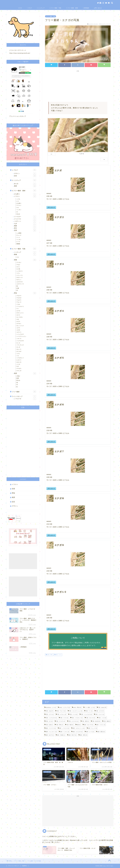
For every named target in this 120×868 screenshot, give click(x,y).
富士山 (18, 380)
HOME (20, 8)
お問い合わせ (98, 8)
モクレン (19, 280)
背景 (25, 230)
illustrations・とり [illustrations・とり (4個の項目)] (51, 707)
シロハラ (19, 339)
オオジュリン (20, 313)
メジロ (18, 364)
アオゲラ (19, 296)
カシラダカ (20, 317)
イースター (25, 217)
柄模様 (18, 244)
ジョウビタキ (20, 341)
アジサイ (19, 263)
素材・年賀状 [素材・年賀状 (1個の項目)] (61, 735)
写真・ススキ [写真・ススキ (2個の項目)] (64, 718)
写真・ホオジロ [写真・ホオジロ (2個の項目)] (90, 718)
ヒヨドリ (19, 360)
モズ (18, 366)
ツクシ (18, 273)
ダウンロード (51, 207)
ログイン (63, 836)
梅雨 (25, 226)
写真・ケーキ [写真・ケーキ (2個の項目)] (73, 714)
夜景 (18, 378)
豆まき (18, 214)
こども (18, 199)
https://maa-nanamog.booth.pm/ (20, 53)
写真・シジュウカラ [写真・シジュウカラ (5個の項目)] (86, 714)
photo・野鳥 (50, 655)
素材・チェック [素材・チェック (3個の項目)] (93, 728)
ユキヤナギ (20, 282)
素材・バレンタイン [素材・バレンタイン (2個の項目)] (51, 732)
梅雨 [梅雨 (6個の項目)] (79, 725)
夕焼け (18, 376)
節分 (25, 228)
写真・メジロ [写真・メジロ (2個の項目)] (102, 718)
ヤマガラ (19, 369)
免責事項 (24, 866)
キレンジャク (20, 326)
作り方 (25, 184)
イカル (18, 304)
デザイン (25, 174)
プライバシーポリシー (14, 866)
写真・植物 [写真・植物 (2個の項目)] (107, 721)
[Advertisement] (78, 86)
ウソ (18, 309)
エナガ (18, 311)
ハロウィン (25, 221)
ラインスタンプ (24, 396)
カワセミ (19, 324)
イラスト (25, 196)
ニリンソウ (20, 275)
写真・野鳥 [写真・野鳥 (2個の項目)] (59, 725)
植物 (25, 260)
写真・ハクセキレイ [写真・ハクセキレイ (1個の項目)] (77, 718)
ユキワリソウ (20, 284)
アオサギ (19, 298)
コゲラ (18, 328)
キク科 (18, 269)
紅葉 (18, 288)
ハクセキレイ (20, 358)
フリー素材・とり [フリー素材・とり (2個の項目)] (90, 707)
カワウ (18, 321)
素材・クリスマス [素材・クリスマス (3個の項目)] (51, 728)
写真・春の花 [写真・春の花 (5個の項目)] (96, 721)
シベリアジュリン (21, 336)
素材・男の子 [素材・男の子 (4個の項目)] (72, 735)
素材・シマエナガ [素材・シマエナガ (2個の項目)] (64, 728)
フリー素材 (24, 392)
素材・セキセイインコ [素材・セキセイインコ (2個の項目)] (79, 728)
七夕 (25, 224)
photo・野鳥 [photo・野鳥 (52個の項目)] (77, 707)
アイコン (19, 205)
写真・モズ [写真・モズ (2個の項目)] (49, 721)
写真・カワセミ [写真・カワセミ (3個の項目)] (61, 714)
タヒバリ (19, 349)
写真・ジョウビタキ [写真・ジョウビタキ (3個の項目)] (51, 718)
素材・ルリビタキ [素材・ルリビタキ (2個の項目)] (78, 732)
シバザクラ (20, 271)
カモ (18, 319)
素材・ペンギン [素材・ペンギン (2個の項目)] (65, 732)
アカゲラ (19, 300)
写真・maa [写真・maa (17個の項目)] (49, 711)
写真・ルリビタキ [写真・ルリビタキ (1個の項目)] (73, 721)
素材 (25, 186)
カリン (18, 267)
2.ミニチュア (41, 8)
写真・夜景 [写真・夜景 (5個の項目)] (85, 721)
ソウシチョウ (20, 345)
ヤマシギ (19, 371)
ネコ (18, 208)
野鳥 (25, 293)
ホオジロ (19, 362)
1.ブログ (30, 8)
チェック (19, 235)
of (82, 154)
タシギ (18, 347)
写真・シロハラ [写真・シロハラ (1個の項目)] (100, 714)
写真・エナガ (58, 655)
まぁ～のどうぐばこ (60, 3)
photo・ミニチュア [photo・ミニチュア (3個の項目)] (64, 707)
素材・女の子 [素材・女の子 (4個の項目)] (50, 735)
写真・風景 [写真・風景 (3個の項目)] (70, 725)
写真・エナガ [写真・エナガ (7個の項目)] (100, 711)
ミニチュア (25, 252)
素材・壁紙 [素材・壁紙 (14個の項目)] (101, 732)
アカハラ (19, 302)
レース (18, 242)
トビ (18, 356)
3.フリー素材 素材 (72, 8)
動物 (25, 255)
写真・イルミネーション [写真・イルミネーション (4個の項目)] (76, 711)
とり (18, 201)
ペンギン (19, 210)
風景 (25, 373)
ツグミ (18, 354)
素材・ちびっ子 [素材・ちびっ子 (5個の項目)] (88, 725)
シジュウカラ (20, 334)
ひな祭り (25, 194)
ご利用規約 (86, 8)
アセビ (18, 265)
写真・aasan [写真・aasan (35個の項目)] (102, 707)
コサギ (18, 330)
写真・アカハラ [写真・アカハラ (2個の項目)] (61, 711)
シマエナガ (25, 399)
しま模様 (19, 233)
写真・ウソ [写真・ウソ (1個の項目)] (89, 711)
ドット (18, 237)
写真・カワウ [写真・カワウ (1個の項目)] (50, 714)
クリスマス (25, 219)
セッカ (18, 343)
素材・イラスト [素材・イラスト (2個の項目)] (101, 725)
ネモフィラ (20, 278)
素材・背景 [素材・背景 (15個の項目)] (84, 735)
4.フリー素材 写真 (55, 8)
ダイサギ (19, 351)
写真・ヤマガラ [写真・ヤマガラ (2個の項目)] (60, 721)
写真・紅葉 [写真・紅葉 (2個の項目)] (49, 725)
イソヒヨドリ (20, 306)
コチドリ (19, 332)
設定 (25, 176)
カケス (18, 315)
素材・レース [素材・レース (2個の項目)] (90, 732)
